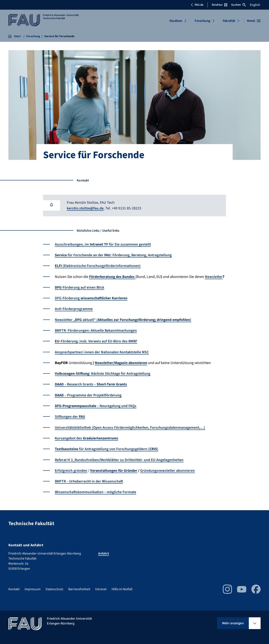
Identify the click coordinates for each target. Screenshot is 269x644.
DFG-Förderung (91, 298)
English (255, 5)
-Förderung (66, 341)
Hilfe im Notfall (122, 588)
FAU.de (197, 5)
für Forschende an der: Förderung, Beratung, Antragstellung (114, 255)
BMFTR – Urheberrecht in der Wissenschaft (90, 480)
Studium (176, 21)
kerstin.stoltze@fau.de (86, 208)
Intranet (101, 588)
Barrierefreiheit (79, 588)
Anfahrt (104, 552)
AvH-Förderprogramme (74, 308)
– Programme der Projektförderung (88, 394)
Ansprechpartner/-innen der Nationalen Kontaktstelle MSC (102, 351)
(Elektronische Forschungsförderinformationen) (98, 266)
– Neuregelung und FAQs (96, 405)
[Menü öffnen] (254, 21)
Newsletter (214, 276)
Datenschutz (54, 588)
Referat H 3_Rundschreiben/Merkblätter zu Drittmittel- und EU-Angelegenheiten (120, 458)
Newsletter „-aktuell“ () (124, 319)
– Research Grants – (91, 383)
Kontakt (14, 588)
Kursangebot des (87, 437)
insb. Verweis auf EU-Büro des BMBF (109, 341)
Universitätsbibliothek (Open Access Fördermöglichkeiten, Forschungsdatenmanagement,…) (131, 426)
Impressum (33, 588)
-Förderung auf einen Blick (80, 287)
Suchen (239, 5)
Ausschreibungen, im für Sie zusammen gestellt (103, 244)
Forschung (202, 21)
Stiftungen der (70, 416)
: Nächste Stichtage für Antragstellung (103, 373)
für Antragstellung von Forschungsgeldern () (107, 448)
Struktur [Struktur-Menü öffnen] (219, 5)
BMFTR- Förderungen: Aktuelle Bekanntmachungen (96, 330)
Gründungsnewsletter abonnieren (168, 469)
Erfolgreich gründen (71, 469)
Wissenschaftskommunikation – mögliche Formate (96, 491)
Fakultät (229, 21)
